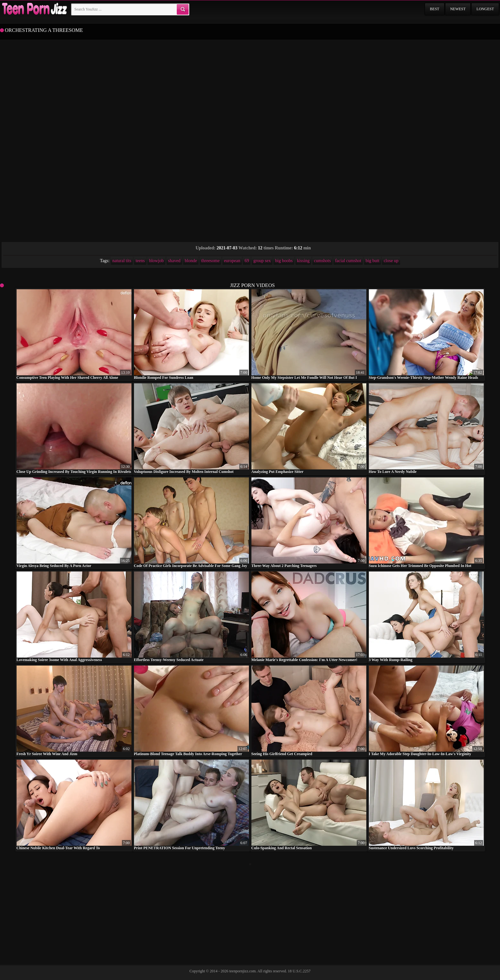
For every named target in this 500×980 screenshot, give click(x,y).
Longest (485, 9)
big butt (373, 261)
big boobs (284, 261)
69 (247, 261)
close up (391, 261)
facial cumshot (348, 261)
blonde (191, 261)
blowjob (156, 261)
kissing (303, 261)
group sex (262, 261)
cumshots (322, 261)
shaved (174, 261)
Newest (458, 9)
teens (140, 261)
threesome (211, 261)
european (232, 261)
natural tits (122, 261)
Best (434, 9)
